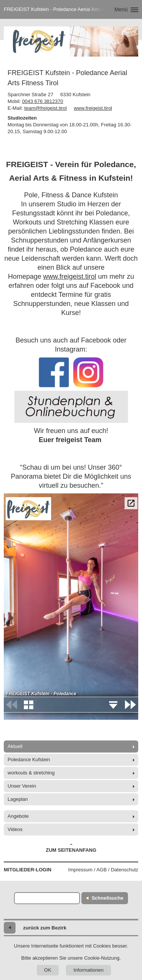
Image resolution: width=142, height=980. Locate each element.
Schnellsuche (108, 898)
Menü (121, 9)
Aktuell (15, 746)
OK (48, 970)
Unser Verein (22, 786)
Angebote (18, 816)
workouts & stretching (31, 773)
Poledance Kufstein (29, 760)
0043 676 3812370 (42, 101)
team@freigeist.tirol (45, 108)
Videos (15, 829)
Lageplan (18, 799)
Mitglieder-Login (28, 870)
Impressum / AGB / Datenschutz (103, 870)
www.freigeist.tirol (93, 108)
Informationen (89, 970)
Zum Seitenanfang (71, 848)
